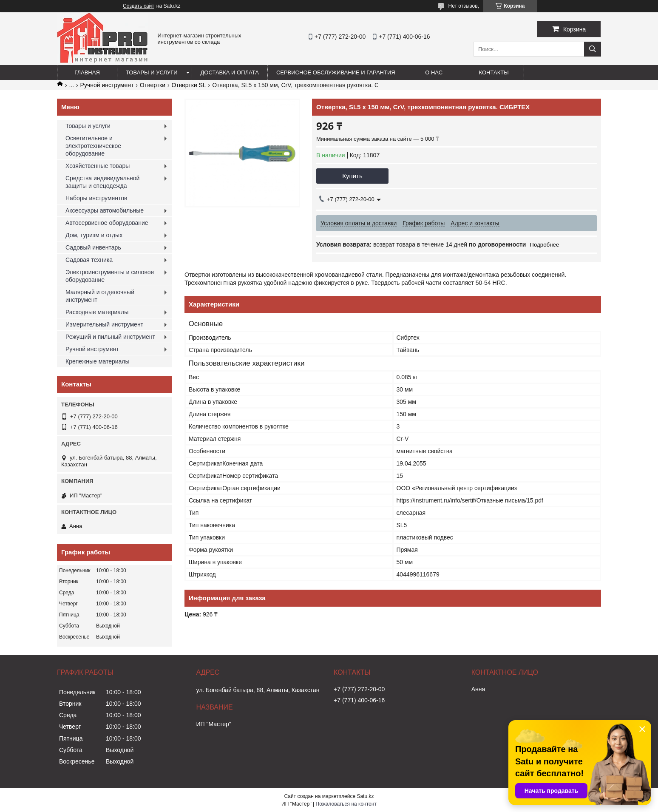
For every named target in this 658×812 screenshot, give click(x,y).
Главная (87, 72)
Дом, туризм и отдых (94, 235)
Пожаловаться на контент (346, 804)
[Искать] (593, 49)
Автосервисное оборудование (107, 223)
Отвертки (153, 85)
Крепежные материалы (98, 361)
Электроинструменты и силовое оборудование (110, 276)
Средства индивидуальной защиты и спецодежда (102, 182)
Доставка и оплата (230, 72)
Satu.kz (365, 796)
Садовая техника (89, 260)
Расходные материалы (97, 312)
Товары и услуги (152, 72)
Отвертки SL (189, 85)
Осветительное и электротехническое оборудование (93, 146)
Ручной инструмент (107, 85)
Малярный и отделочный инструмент (100, 296)
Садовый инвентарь (93, 247)
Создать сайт (139, 6)
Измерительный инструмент (104, 324)
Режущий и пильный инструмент (110, 337)
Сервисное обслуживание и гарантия (336, 72)
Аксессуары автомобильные (105, 210)
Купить (352, 176)
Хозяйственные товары (98, 166)
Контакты (494, 72)
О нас (434, 72)
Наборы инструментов (96, 198)
